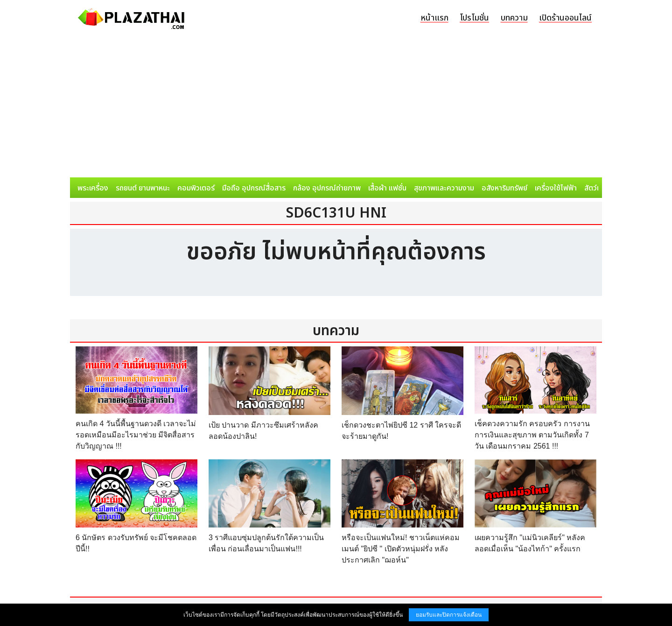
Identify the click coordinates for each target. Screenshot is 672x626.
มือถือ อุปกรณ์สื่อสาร (254, 188)
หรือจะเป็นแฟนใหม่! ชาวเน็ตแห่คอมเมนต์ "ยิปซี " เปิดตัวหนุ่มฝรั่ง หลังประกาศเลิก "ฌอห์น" (401, 549)
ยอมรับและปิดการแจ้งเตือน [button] (449, 615)
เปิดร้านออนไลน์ (565, 18)
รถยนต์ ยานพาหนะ (143, 188)
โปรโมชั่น (474, 18)
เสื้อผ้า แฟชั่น (387, 188)
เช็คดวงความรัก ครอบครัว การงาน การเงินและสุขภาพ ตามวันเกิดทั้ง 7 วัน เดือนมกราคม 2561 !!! (532, 435)
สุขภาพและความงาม (444, 188)
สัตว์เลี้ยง (598, 188)
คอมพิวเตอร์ (196, 188)
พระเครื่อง (93, 188)
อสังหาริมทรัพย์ (504, 188)
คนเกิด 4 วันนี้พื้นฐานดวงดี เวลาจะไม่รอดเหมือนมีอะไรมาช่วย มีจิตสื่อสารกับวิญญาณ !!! (136, 435)
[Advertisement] (336, 107)
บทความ (514, 18)
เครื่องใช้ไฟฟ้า (556, 188)
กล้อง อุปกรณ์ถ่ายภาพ (327, 188)
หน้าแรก (434, 18)
